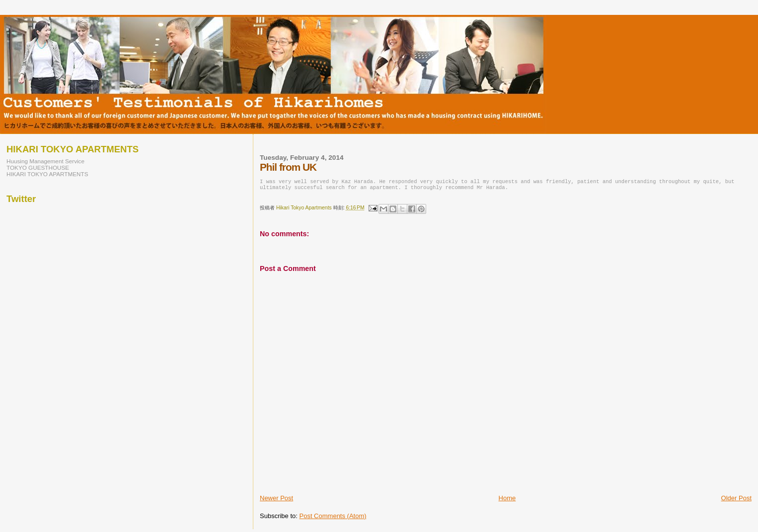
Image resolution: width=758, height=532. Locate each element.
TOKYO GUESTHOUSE (38, 167)
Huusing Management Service (45, 161)
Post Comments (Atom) (333, 519)
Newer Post (276, 501)
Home (507, 501)
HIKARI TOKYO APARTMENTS (47, 174)
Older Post (736, 501)
